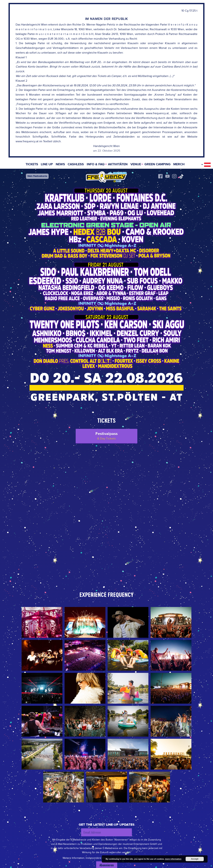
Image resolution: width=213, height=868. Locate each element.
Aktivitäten (118, 165)
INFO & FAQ (95, 165)
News (60, 165)
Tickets (31, 165)
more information (173, 859)
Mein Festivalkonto (37, 176)
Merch (179, 165)
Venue (136, 165)
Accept (195, 859)
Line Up (47, 165)
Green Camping (158, 165)
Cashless (76, 165)
